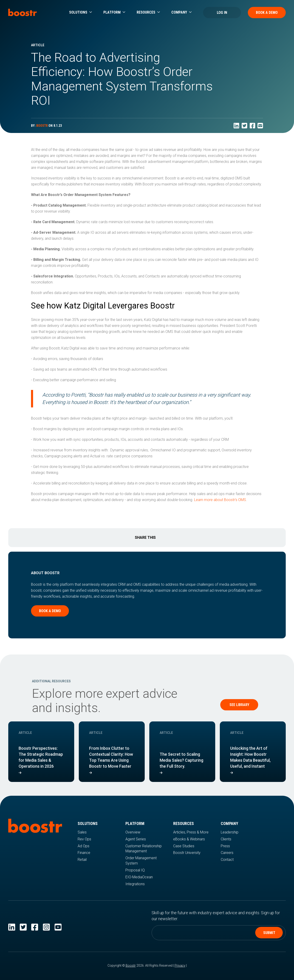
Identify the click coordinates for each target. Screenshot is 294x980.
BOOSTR (42, 126)
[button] (81, 13)
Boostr (131, 966)
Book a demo (50, 611)
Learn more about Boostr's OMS (220, 500)
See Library (239, 705)
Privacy (180, 966)
